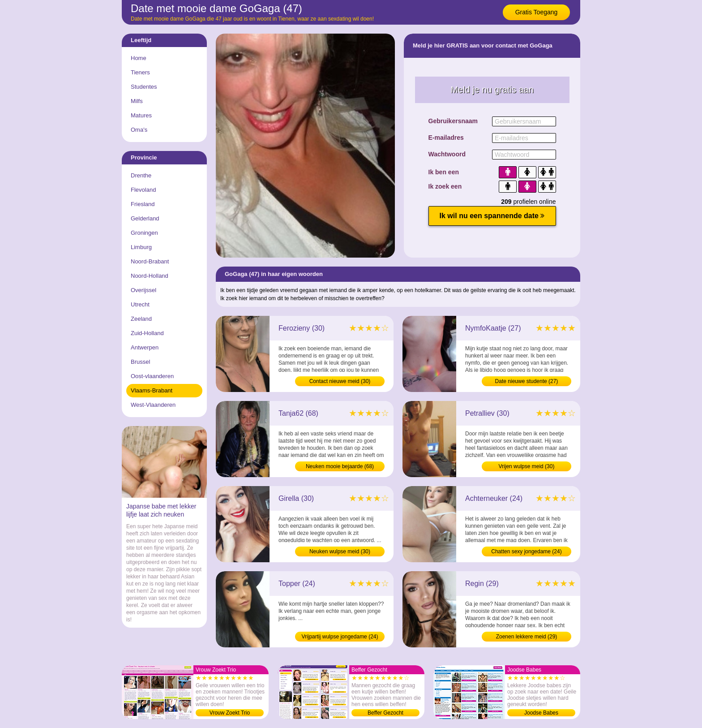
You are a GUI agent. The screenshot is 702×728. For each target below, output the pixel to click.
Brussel (140, 362)
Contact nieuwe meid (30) (340, 381)
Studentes (144, 87)
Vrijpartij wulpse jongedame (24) (340, 637)
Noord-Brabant (150, 261)
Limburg (141, 247)
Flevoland (143, 190)
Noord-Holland (150, 276)
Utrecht (140, 304)
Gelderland (145, 218)
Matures (141, 115)
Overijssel (143, 290)
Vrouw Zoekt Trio (230, 713)
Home (139, 58)
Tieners (140, 72)
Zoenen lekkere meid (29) (527, 637)
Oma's (139, 130)
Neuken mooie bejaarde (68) (340, 466)
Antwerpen (145, 347)
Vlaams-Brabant (152, 390)
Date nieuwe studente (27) (527, 381)
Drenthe (141, 175)
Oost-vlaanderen (152, 376)
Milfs (137, 101)
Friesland (143, 204)
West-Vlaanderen (153, 405)
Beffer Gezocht (385, 713)
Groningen (144, 233)
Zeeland (141, 319)
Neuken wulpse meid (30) (340, 551)
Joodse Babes (541, 713)
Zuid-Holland (147, 333)
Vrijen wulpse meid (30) (527, 466)
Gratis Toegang (537, 12)
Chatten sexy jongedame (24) (526, 551)
